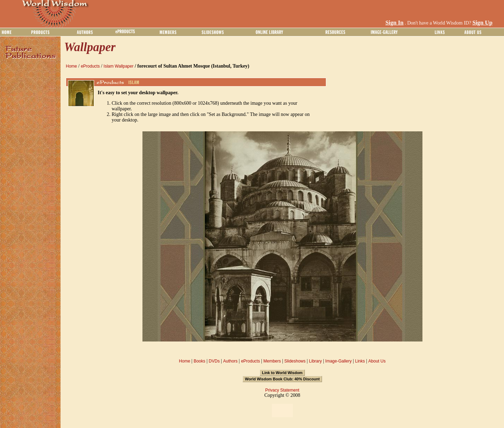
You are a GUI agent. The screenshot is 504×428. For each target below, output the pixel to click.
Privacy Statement (282, 390)
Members (272, 361)
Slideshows (295, 361)
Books (199, 361)
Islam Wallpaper (119, 66)
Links (360, 361)
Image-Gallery (338, 361)
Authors (230, 361)
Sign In (394, 23)
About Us (377, 361)
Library (316, 361)
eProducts (90, 66)
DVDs (214, 361)
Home (71, 66)
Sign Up (482, 23)
